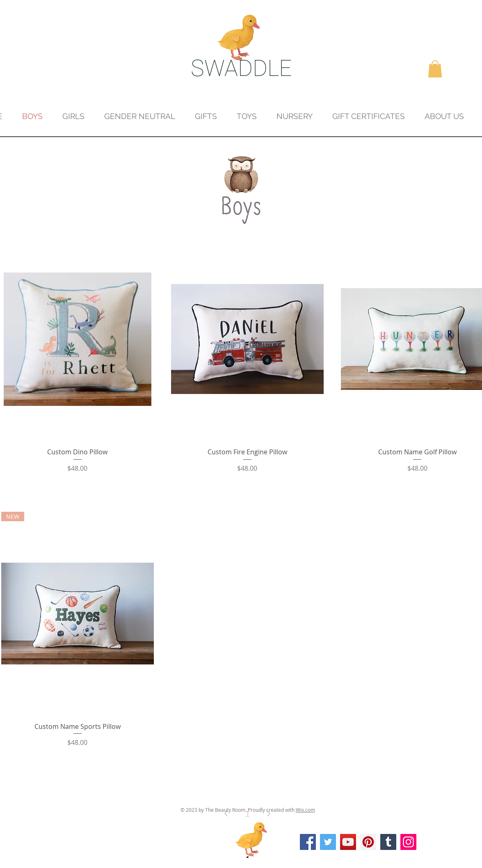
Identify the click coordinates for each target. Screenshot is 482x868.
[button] (435, 69)
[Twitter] (328, 842)
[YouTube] (348, 842)
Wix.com (305, 810)
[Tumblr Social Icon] (388, 842)
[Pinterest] (368, 842)
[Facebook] (308, 842)
